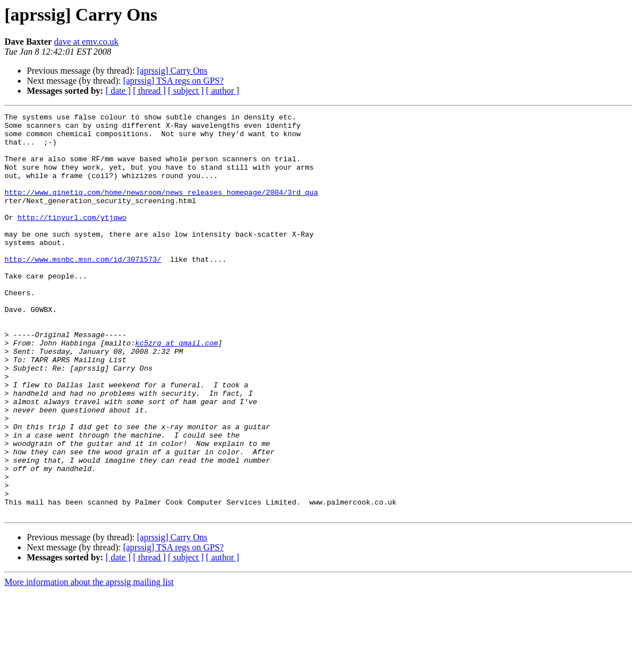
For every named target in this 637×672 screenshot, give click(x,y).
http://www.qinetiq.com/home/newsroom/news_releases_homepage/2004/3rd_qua (161, 209)
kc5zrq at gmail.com (176, 390)
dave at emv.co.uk (86, 42)
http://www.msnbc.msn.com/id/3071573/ (83, 289)
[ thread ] (149, 91)
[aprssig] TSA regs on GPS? (173, 81)
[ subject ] (186, 91)
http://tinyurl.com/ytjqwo (72, 239)
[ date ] (118, 91)
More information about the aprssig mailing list (89, 662)
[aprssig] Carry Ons (172, 71)
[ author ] (223, 91)
